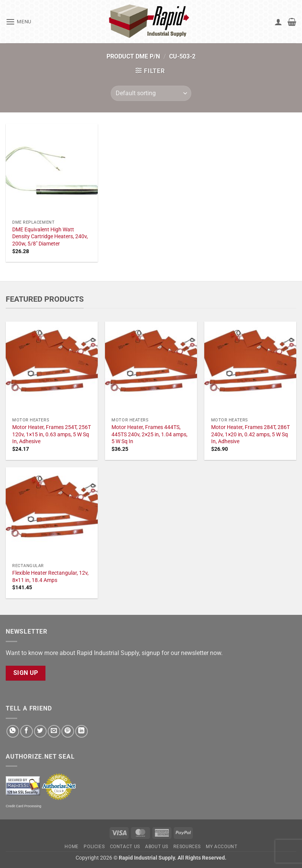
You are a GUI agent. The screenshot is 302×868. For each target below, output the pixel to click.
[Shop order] (151, 93)
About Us (157, 847)
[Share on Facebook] (27, 731)
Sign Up (26, 673)
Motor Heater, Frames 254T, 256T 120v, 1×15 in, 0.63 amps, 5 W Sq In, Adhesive (52, 434)
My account (221, 847)
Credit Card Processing (23, 806)
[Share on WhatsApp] (13, 731)
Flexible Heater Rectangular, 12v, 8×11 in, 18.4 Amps (50, 577)
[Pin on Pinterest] (68, 731)
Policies (94, 847)
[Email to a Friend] (54, 731)
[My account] (278, 22)
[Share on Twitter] (40, 731)
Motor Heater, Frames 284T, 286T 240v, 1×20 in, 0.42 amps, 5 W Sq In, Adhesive (250, 434)
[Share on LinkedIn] (82, 731)
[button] (19, 22)
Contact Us (125, 847)
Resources (187, 847)
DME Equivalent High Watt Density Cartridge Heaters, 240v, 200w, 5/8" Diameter (50, 237)
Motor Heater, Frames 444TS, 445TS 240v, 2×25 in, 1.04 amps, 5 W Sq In (149, 434)
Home (71, 847)
